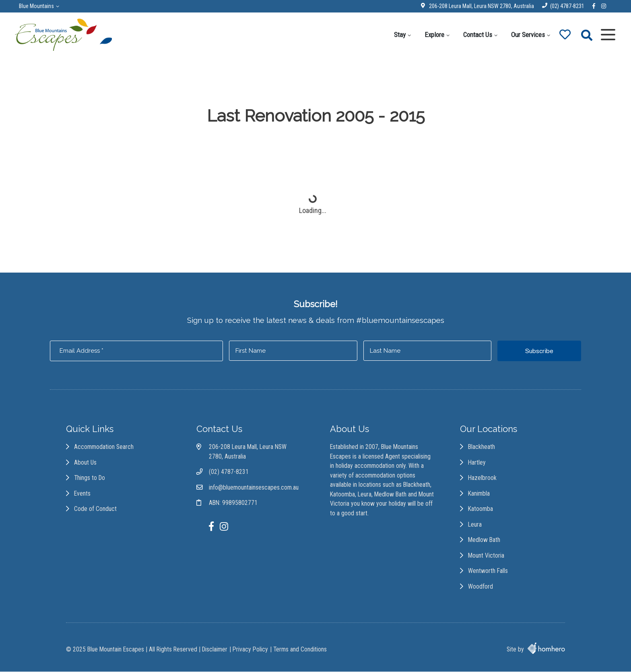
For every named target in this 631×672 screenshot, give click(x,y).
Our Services (526, 35)
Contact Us (476, 35)
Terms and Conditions (300, 650)
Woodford (481, 588)
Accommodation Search (104, 448)
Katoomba (481, 510)
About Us (86, 464)
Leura (476, 526)
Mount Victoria (487, 557)
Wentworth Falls (489, 572)
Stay (398, 35)
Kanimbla (480, 495)
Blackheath (482, 448)
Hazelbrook (483, 479)
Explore (433, 35)
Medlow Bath (485, 541)
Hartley (478, 464)
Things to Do (90, 479)
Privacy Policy (250, 650)
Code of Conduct (95, 510)
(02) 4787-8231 (566, 6)
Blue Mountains (38, 6)
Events (82, 495)
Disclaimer (215, 650)
